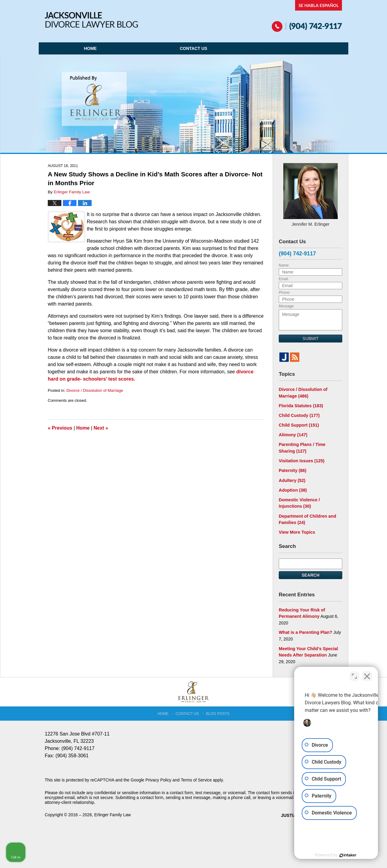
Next (101, 428)
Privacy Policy (159, 775)
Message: (287, 306)
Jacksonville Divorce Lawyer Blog (91, 20)
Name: (284, 265)
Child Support (298, 424)
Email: (284, 279)
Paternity (292, 468)
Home (90, 48)
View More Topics (296, 529)
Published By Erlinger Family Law (307, 16)
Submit (311, 338)
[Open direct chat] (354, 675)
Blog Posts (218, 709)
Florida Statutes (300, 405)
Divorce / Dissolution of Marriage (95, 390)
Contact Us (194, 48)
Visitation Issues (301, 459)
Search (310, 571)
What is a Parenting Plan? (305, 628)
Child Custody (299, 414)
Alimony (293, 433)
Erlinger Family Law (113, 810)
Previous (60, 428)
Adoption (292, 487)
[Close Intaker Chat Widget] (367, 675)
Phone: (285, 292)
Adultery (292, 478)
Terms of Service (197, 775)
